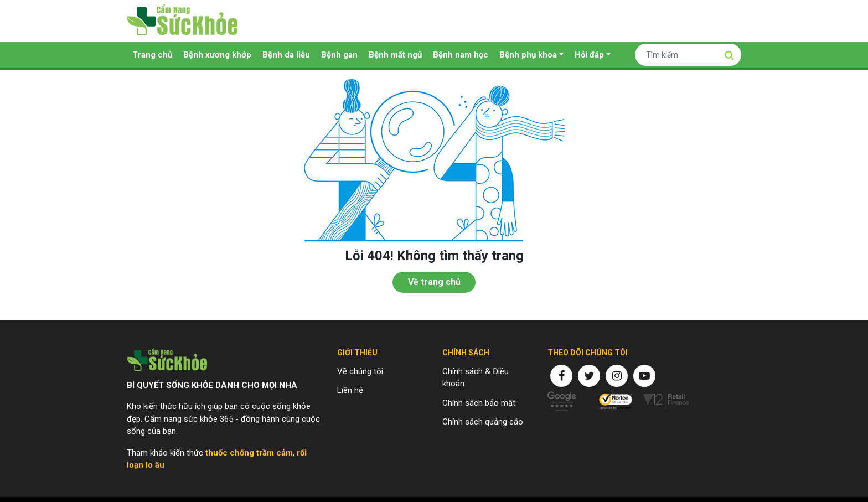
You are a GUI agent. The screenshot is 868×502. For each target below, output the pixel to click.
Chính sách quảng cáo (483, 422)
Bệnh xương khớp (217, 55)
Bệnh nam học (461, 55)
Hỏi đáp (589, 55)
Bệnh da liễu (286, 55)
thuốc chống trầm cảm (249, 453)
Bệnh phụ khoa (528, 55)
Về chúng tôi (360, 371)
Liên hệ (350, 390)
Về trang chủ (434, 282)
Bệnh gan (339, 55)
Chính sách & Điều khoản (476, 378)
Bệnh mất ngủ (395, 55)
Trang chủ (152, 55)
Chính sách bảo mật (479, 403)
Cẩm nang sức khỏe (182, 21)
